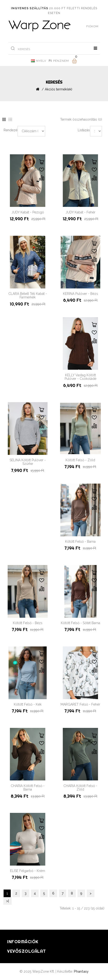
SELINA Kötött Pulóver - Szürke (28, 462)
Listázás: (84, 130)
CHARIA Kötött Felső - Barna (28, 788)
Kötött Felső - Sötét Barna (80, 623)
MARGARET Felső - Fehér (80, 704)
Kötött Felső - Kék (28, 704)
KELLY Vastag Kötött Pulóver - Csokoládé (80, 377)
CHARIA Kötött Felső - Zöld (80, 788)
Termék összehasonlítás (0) (81, 119)
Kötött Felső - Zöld (80, 460)
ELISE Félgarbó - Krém (28, 871)
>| (8, 901)
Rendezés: (10, 130)
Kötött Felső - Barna (80, 542)
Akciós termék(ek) (59, 89)
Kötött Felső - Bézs (28, 623)
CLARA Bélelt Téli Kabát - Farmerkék (28, 295)
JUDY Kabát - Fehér (80, 212)
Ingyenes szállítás (30, 8)
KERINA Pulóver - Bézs (80, 294)
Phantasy (81, 971)
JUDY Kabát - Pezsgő (28, 212)
